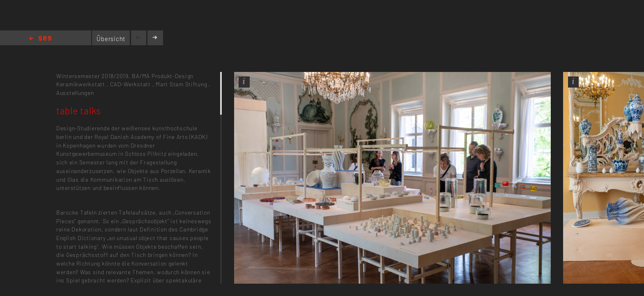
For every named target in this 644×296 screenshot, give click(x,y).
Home (40, 39)
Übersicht (111, 39)
